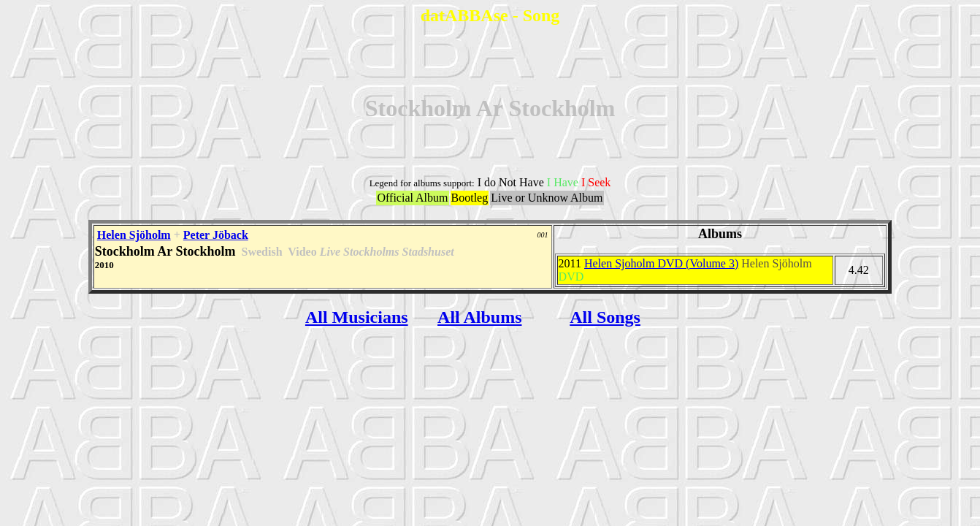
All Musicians (357, 317)
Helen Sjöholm (134, 235)
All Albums (479, 317)
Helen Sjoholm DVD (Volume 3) (661, 263)
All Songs (605, 317)
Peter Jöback (216, 235)
